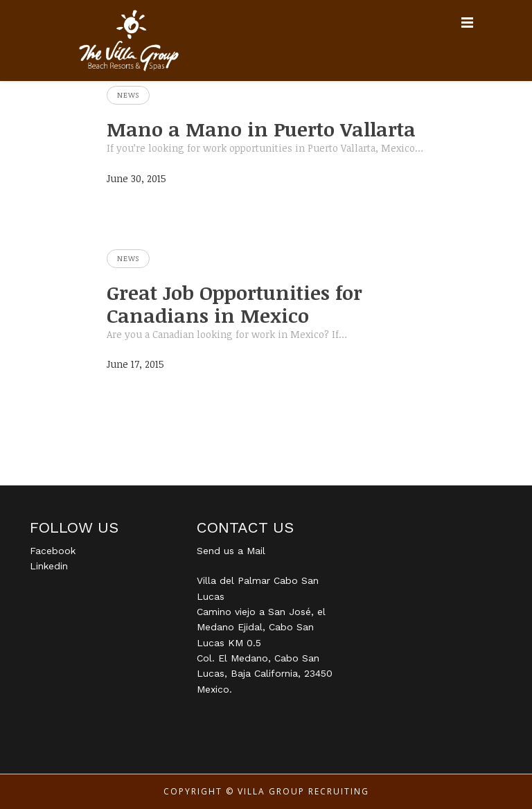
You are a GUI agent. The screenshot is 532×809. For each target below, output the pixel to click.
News (128, 95)
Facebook (53, 551)
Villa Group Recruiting (303, 791)
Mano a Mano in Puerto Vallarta (261, 129)
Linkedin (49, 566)
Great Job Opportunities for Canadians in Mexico (234, 303)
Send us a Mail (231, 551)
